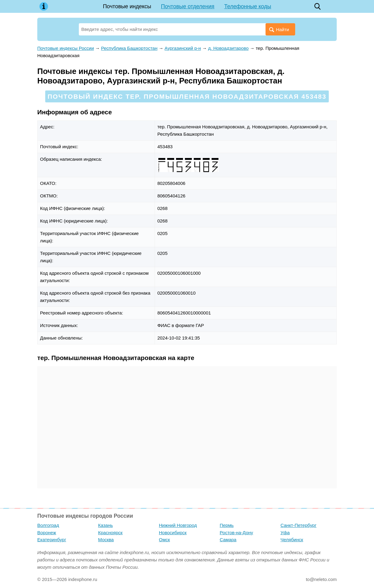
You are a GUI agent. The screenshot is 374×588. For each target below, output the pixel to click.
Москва (106, 540)
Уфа (285, 533)
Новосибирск (173, 533)
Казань (105, 525)
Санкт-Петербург (299, 525)
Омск (164, 540)
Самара (228, 540)
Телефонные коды (248, 6)
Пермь (227, 525)
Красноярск (110, 533)
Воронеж (47, 533)
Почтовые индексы (127, 6)
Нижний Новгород (178, 525)
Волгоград (48, 525)
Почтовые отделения (188, 6)
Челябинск (292, 540)
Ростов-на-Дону (236, 533)
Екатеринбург (52, 540)
